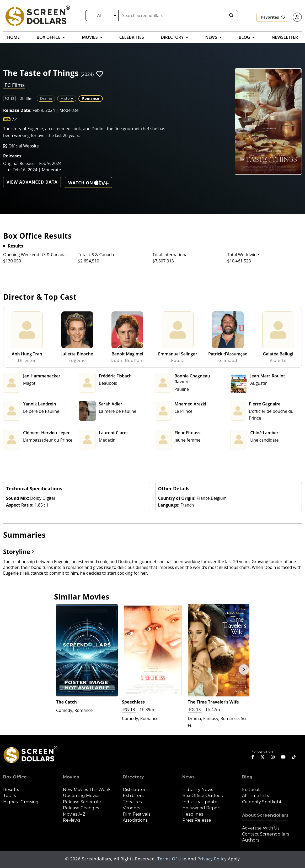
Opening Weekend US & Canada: (35, 255)
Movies (71, 777)
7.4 (15, 119)
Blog (247, 777)
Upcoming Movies (82, 796)
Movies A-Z (74, 814)
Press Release (197, 820)
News (188, 777)
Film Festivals (137, 814)
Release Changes (81, 808)
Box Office (15, 777)
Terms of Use (173, 859)
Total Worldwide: (244, 255)
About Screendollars (265, 815)
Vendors (131, 808)
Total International (171, 255)
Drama (46, 98)
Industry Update (200, 802)
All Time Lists (255, 796)
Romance (91, 98)
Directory (133, 777)
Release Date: (17, 110)
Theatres (132, 802)
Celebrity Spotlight (262, 802)
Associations (135, 820)
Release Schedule (82, 802)
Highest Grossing (21, 802)
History (67, 98)
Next (244, 669)
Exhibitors (133, 796)
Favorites (273, 17)
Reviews (71, 820)
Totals (9, 796)
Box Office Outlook (203, 796)
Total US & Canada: (97, 255)
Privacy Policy (213, 859)
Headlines (193, 814)
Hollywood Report (202, 808)
